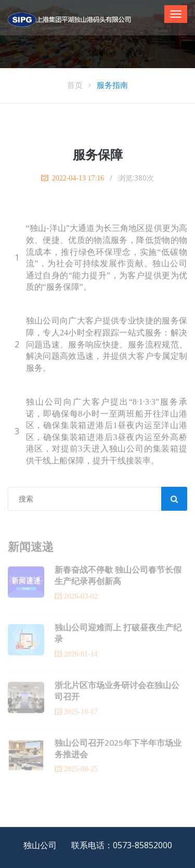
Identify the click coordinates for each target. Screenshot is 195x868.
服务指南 (112, 85)
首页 (75, 85)
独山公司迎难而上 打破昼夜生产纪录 (118, 636)
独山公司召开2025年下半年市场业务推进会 (118, 751)
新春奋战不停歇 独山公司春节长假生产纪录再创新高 (118, 578)
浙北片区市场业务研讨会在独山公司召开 (117, 693)
